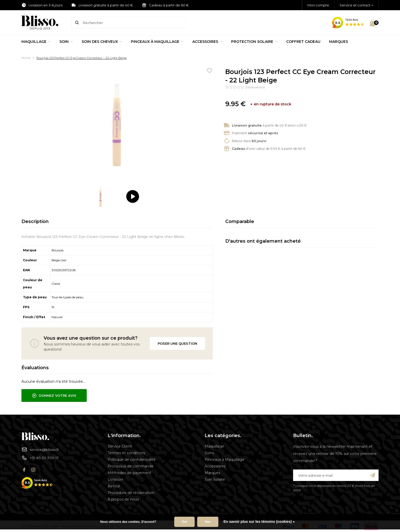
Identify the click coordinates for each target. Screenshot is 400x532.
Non (208, 522)
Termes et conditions (126, 453)
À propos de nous (123, 499)
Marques (339, 42)
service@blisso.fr (40, 449)
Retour (114, 486)
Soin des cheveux (102, 42)
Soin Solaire (215, 479)
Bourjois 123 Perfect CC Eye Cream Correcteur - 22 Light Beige (82, 58)
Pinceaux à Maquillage (157, 42)
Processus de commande (131, 466)
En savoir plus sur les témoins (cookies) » (259, 522)
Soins (209, 453)
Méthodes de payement (129, 473)
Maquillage (36, 42)
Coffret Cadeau (303, 42)
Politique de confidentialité (132, 460)
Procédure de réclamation (131, 493)
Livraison (115, 479)
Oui (184, 522)
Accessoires (207, 42)
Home (26, 58)
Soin (66, 42)
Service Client (120, 446)
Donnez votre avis (54, 396)
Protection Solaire (254, 42)
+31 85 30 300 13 (40, 458)
